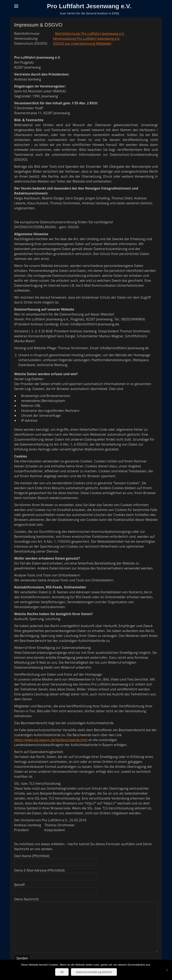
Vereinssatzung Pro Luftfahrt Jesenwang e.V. (86, 38)
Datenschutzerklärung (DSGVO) (94, 972)
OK (62, 972)
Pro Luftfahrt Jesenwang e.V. (89, 6)
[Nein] (167, 970)
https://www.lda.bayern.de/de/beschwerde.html (51, 740)
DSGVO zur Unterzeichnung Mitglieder (82, 43)
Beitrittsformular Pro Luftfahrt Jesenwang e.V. (90, 34)
